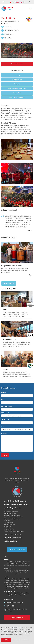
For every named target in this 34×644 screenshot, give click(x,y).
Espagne (19, 588)
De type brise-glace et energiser (12, 519)
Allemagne (13, 588)
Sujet (3, 427)
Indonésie (27, 570)
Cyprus (11, 583)
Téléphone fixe (6, 413)
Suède (27, 588)
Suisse (24, 583)
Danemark (8, 588)
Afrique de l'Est (23, 595)
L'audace (17, 84)
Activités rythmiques (9, 530)
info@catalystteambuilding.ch (14, 603)
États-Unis (15, 561)
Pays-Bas (26, 579)
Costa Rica (17, 565)
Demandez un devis (17, 64)
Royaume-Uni (20, 579)
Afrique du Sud (15, 595)
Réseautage (17, 75)
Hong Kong (15, 570)
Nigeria (23, 593)
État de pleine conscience (17, 97)
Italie (6, 579)
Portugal (13, 584)
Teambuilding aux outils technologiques (14, 532)
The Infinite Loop (9, 339)
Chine (6, 570)
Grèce (17, 584)
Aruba (12, 565)
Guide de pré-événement (17, 549)
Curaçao (22, 565)
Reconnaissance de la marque (17, 88)
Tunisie (19, 593)
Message (4, 433)
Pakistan (7, 593)
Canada (7, 561)
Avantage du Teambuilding (13, 538)
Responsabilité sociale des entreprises (13, 517)
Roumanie (26, 584)
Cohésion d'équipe (17, 79)
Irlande (27, 581)
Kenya (9, 595)
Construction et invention (10, 513)
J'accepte (6, 640)
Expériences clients (10, 541)
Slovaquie (26, 586)
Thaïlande (9, 572)
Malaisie (10, 570)
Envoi (5, 455)
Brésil (20, 561)
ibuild (5, 309)
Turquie (10, 579)
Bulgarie (16, 581)
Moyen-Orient (13, 593)
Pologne (15, 583)
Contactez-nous (17, 618)
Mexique (9, 563)
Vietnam (28, 572)
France (12, 581)
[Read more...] (30, 275)
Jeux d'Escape (7, 521)
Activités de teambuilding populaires (16, 501)
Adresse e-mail (6, 420)
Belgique (6, 583)
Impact (6, 369)
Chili (23, 561)
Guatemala (14, 563)
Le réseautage (7, 526)
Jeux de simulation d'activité (11, 512)
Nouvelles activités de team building (16, 504)
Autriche (28, 583)
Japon (17, 574)
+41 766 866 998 (17, 2)
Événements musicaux (9, 524)
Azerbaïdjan (8, 584)
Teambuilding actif (8, 528)
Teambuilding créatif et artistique (12, 515)
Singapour (21, 570)
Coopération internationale (11, 266)
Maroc (27, 593)
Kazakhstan (22, 581)
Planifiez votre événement (12, 534)
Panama (19, 563)
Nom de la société (7, 406)
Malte (22, 586)
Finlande (7, 581)
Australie (23, 572)
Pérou (11, 561)
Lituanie (21, 584)
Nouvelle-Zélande (16, 572)
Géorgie (19, 583)
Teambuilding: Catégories (12, 508)
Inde (5, 572)
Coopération (17, 93)
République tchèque (10, 586)
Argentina (27, 561)
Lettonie (23, 588)
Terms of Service (9, 283)
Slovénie (18, 586)
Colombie (27, 565)
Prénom (4, 393)
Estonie (14, 579)
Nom (3, 399)
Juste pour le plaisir (9, 522)
